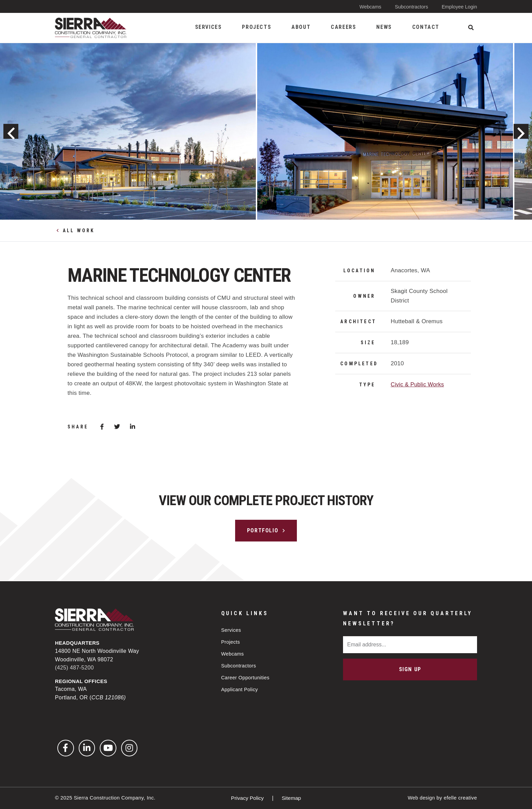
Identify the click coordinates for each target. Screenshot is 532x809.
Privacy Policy (248, 798)
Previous (13, 132)
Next (519, 132)
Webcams (368, 7)
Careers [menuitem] (343, 27)
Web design (421, 798)
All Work (79, 231)
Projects (231, 641)
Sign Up (410, 669)
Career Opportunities (246, 678)
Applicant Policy (240, 690)
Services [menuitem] (208, 27)
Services (232, 629)
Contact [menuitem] (426, 27)
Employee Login (459, 7)
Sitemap (292, 798)
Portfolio (263, 530)
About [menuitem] (301, 27)
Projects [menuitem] (256, 27)
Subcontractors (410, 7)
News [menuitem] (384, 27)
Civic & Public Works (418, 384)
